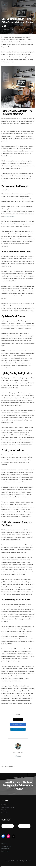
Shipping (4, 844)
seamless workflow (10, 216)
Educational (6, 30)
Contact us (24, 826)
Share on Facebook (18, 724)
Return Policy (5, 851)
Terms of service (6, 846)
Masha (18, 756)
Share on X (18, 719)
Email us (8, 826)
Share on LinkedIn (18, 729)
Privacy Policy (5, 849)
